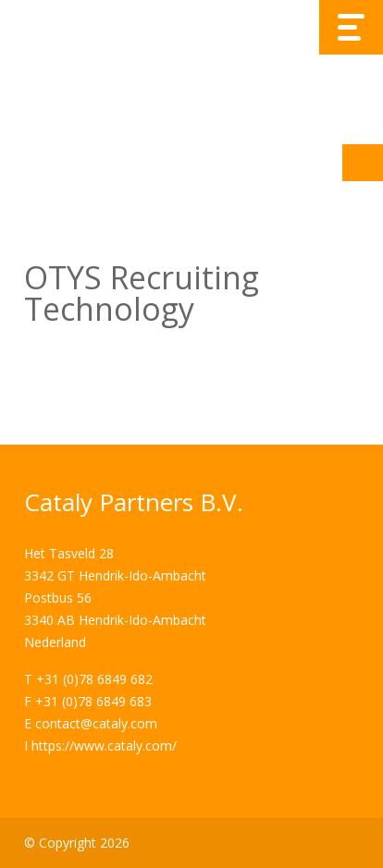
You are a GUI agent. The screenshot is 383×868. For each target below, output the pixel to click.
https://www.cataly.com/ (104, 746)
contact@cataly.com (96, 723)
